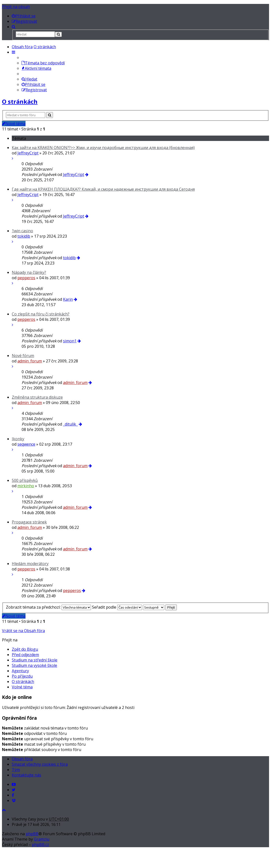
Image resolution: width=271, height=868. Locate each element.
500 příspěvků (25, 480)
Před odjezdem (25, 655)
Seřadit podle (117, 607)
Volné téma (22, 687)
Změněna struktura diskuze (37, 397)
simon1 (70, 341)
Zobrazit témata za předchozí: (48, 607)
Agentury (20, 671)
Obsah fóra (22, 47)
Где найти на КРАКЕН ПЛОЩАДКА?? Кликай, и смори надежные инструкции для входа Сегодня (103, 189)
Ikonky (18, 439)
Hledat (29, 79)
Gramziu (42, 839)
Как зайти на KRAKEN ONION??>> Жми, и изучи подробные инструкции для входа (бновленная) (103, 148)
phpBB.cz (40, 845)
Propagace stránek (29, 522)
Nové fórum (23, 356)
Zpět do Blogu (25, 649)
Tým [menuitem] (16, 770)
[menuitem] (24, 16)
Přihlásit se (33, 84)
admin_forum (30, 361)
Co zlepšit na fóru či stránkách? (41, 314)
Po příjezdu (22, 676)
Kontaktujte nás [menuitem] (26, 775)
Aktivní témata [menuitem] (36, 68)
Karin (68, 299)
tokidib (24, 236)
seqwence (26, 444)
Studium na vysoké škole (34, 665)
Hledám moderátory (30, 564)
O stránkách (45, 47)
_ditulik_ (70, 424)
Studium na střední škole (35, 660)
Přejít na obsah (16, 7)
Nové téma (14, 124)
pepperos (26, 278)
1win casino (22, 231)
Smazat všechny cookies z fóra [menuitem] (40, 764)
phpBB (32, 834)
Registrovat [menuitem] (34, 90)
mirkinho (26, 486)
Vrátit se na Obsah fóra (23, 631)
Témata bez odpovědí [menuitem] (43, 63)
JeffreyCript (28, 153)
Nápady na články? (29, 272)
